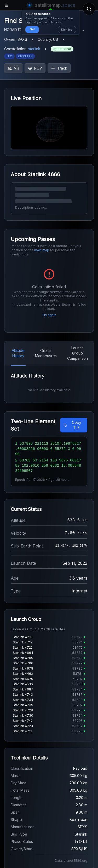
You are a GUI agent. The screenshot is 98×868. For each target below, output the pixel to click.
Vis (13, 68)
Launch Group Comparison (77, 353)
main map (42, 250)
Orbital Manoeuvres (46, 353)
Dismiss (67, 30)
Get (32, 29)
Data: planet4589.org (71, 861)
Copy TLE (72, 425)
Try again (49, 315)
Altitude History (18, 353)
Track (59, 68)
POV (35, 68)
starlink (34, 49)
